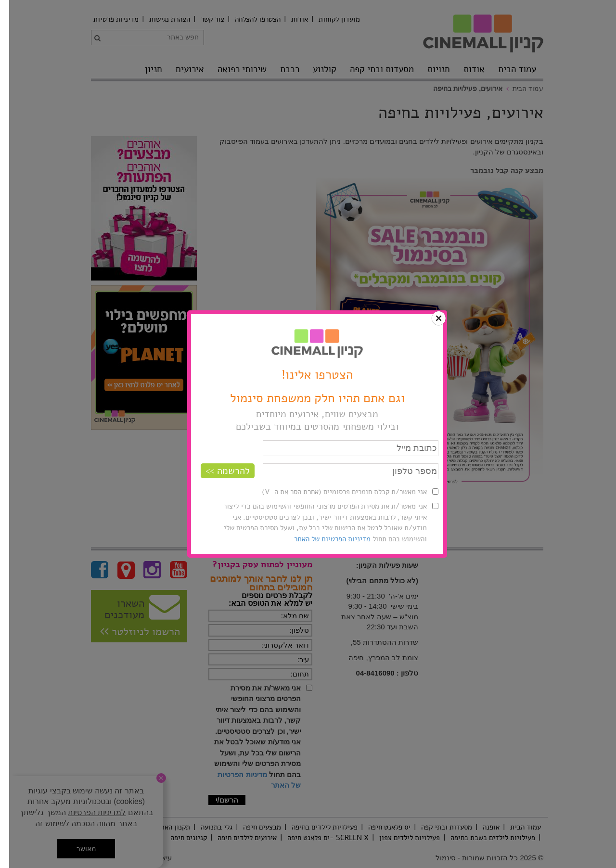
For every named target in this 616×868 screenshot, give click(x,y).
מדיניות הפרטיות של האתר (323, 539)
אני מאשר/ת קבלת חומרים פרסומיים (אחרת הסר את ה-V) (335, 492)
